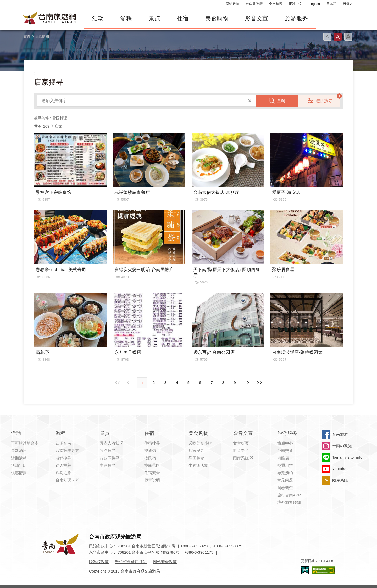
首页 (27, 36)
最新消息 (19, 450)
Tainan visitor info (347, 457)
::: (221, 4)
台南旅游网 (50, 19)
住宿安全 (152, 473)
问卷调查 (285, 488)
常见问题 (285, 480)
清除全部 (250, 101)
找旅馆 (150, 450)
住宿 (183, 18)
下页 (129, 383)
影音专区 (241, 450)
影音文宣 (257, 18)
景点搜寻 (108, 450)
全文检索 (276, 4)
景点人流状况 (112, 443)
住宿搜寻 (152, 443)
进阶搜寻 (324, 101)
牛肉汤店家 (198, 465)
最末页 (259, 383)
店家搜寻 (196, 450)
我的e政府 (305, 570)
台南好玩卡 (65, 480)
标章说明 (152, 480)
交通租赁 (285, 465)
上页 (248, 383)
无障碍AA (324, 570)
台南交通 (285, 450)
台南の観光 (342, 446)
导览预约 (285, 473)
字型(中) (338, 37)
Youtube (339, 469)
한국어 (348, 4)
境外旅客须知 (289, 502)
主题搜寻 (108, 465)
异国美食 (196, 458)
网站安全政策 (165, 562)
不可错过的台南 (25, 443)
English (314, 4)
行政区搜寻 (110, 458)
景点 (154, 18)
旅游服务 (296, 18)
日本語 (331, 4)
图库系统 (241, 458)
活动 (98, 18)
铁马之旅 (63, 473)
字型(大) (348, 37)
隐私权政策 (99, 562)
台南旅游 (340, 434)
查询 (281, 101)
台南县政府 (254, 4)
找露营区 (152, 465)
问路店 (283, 458)
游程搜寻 (63, 458)
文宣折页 (241, 443)
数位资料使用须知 (131, 562)
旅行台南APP (289, 495)
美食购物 (217, 18)
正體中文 (296, 4)
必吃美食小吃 (200, 443)
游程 (126, 18)
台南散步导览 (67, 450)
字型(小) (327, 37)
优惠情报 (19, 473)
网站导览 (232, 4)
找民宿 (150, 458)
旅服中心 (285, 443)
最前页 (118, 383)
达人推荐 (63, 465)
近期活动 (19, 458)
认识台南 (63, 443)
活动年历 (19, 465)
